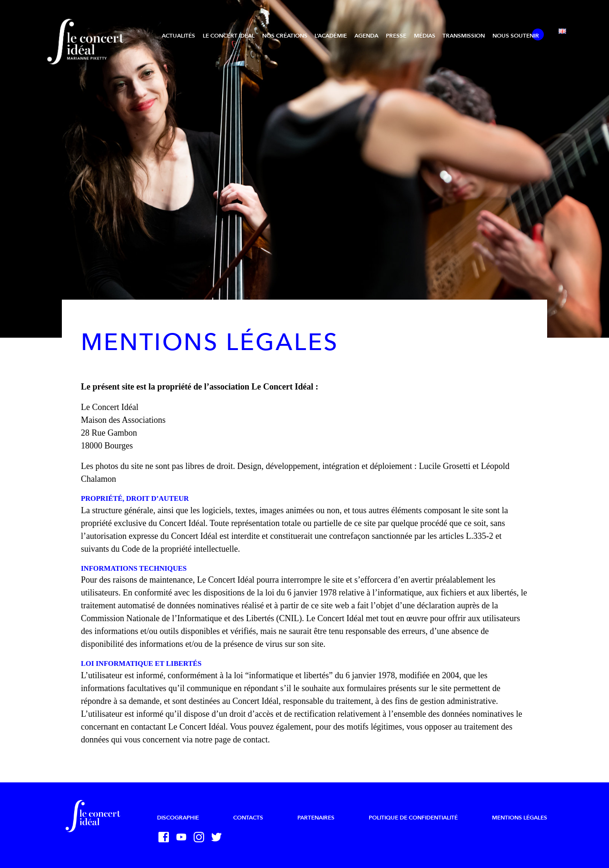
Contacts (248, 818)
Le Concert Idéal (229, 36)
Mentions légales (520, 818)
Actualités (178, 36)
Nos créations (285, 36)
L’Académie (331, 36)
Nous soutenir (516, 36)
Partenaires (316, 818)
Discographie (178, 818)
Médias (425, 36)
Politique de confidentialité (413, 818)
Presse (396, 36)
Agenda (366, 36)
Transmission (464, 36)
